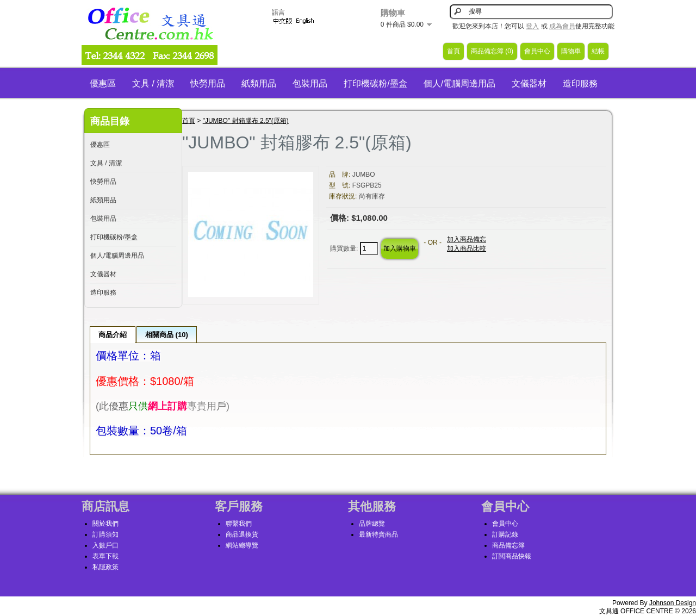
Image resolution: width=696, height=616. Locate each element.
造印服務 (580, 83)
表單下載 (105, 556)
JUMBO (364, 175)
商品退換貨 (242, 534)
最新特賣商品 (378, 534)
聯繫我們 (239, 524)
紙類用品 (259, 83)
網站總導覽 (242, 545)
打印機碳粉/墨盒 (375, 83)
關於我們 (105, 524)
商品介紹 (113, 335)
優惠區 (103, 83)
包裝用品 (310, 83)
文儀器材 (529, 83)
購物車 (571, 51)
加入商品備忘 (467, 239)
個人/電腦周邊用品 (459, 83)
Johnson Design (673, 603)
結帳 (598, 51)
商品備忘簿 (508, 545)
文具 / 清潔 (153, 83)
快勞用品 (208, 83)
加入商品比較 (467, 248)
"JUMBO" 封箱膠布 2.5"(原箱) (246, 121)
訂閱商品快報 (512, 556)
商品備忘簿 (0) (492, 51)
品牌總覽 (372, 524)
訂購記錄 (505, 534)
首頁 (453, 51)
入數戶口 (105, 545)
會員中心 (537, 51)
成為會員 (562, 26)
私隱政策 (105, 567)
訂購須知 (105, 534)
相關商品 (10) (167, 335)
